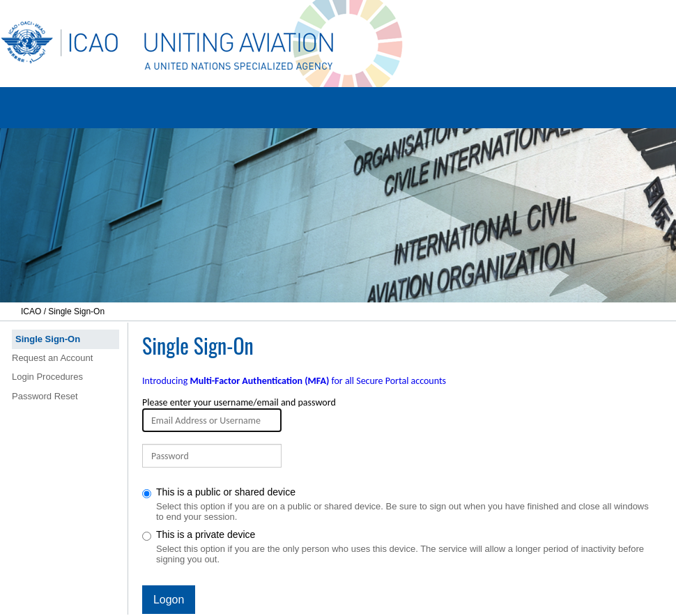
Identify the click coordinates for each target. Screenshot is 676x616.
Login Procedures (47, 377)
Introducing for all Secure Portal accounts (294, 381)
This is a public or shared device (400, 504)
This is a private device (400, 547)
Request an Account (52, 358)
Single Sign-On (48, 339)
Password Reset (45, 396)
